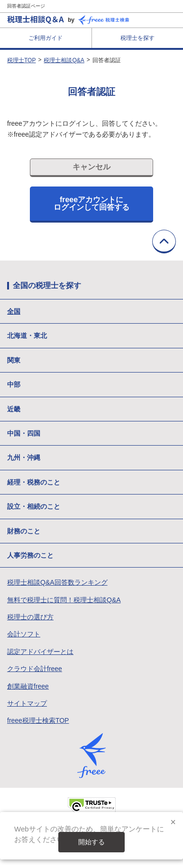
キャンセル (91, 167)
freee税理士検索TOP (38, 720)
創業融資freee (28, 686)
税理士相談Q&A (64, 60)
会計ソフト (24, 634)
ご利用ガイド (46, 38)
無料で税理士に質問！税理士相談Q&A (64, 600)
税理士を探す (137, 38)
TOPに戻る (164, 242)
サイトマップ (27, 703)
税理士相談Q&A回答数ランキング (57, 582)
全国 (14, 311)
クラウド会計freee (35, 669)
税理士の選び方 (30, 617)
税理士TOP (21, 60)
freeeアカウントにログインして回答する (91, 203)
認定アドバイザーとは (40, 652)
